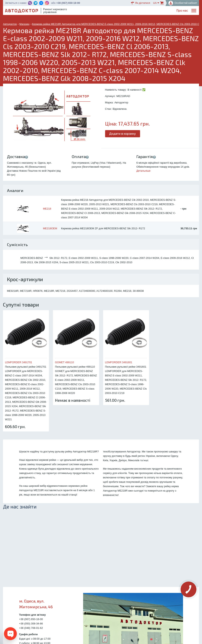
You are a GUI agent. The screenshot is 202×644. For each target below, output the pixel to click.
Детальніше (143, 171)
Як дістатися (140, 3)
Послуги (102, 11)
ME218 (47, 209)
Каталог (126, 11)
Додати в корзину (123, 133)
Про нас (87, 11)
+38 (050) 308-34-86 (31, 624)
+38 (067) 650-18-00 (68, 3)
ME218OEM (50, 228)
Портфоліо (180, 11)
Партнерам (161, 11)
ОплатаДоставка (143, 11)
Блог (114, 11)
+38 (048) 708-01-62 (31, 628)
